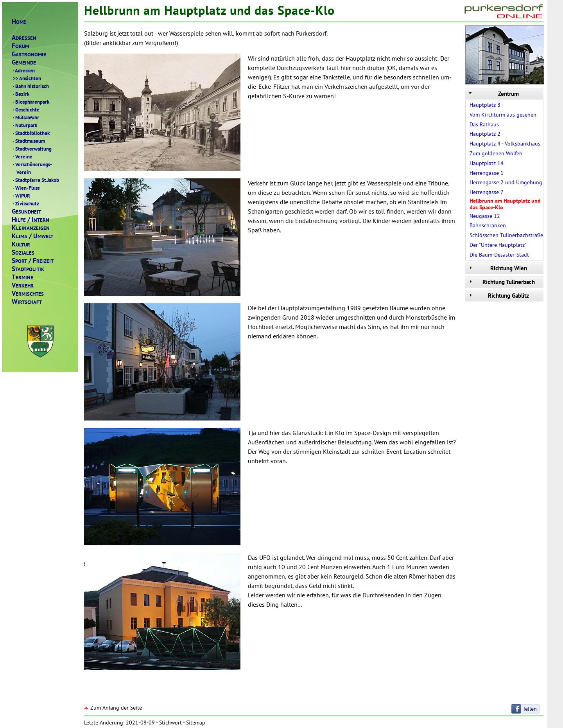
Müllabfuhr (25, 117)
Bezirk (21, 94)
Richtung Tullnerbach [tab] (501, 282)
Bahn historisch (30, 86)
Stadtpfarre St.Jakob (35, 180)
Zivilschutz (25, 203)
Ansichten (26, 78)
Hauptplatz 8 (485, 105)
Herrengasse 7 (487, 192)
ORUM (20, 46)
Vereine (22, 156)
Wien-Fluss (26, 188)
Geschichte (26, 110)
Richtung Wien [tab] (497, 268)
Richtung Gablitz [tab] (498, 296)
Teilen (530, 709)
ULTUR (21, 244)
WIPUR (21, 196)
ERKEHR (23, 285)
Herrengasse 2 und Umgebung (506, 182)
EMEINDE (24, 62)
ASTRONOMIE (29, 54)
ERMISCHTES (28, 294)
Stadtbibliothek (31, 133)
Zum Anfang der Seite (113, 708)
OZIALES (23, 253)
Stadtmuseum (28, 141)
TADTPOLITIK (28, 269)
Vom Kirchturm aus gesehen (503, 115)
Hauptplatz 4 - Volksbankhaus (505, 144)
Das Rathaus (484, 124)
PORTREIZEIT (33, 261)
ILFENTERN (30, 220)
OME (19, 22)
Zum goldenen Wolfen (496, 153)
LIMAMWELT (32, 236)
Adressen (23, 70)
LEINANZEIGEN (31, 228)
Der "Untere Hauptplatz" (498, 245)
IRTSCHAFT (27, 302)
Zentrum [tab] (493, 94)
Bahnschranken (488, 225)
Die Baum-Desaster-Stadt (499, 255)
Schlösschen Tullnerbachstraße (506, 235)
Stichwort (170, 723)
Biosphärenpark (30, 102)
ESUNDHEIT (26, 211)
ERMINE (22, 277)
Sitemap (196, 723)
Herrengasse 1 (487, 173)
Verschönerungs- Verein (32, 168)
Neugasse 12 (485, 216)
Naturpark (24, 125)
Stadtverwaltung (32, 149)
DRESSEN (24, 38)
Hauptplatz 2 (485, 134)
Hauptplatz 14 (487, 163)
